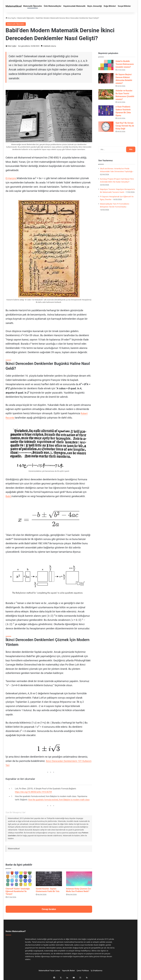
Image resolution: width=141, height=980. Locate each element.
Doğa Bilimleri (110, 6)
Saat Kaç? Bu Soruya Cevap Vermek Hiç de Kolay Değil (125, 126)
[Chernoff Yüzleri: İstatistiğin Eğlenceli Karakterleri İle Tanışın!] (19, 879)
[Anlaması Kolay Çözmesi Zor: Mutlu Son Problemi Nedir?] (79, 879)
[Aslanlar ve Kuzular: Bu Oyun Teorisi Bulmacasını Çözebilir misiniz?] (106, 94)
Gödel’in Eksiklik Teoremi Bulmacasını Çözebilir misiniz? (125, 64)
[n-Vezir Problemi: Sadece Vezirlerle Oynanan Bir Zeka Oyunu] (106, 111)
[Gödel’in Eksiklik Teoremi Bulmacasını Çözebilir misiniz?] (106, 65)
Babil (9, 496)
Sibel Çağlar (12, 46)
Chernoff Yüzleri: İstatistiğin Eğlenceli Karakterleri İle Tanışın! (18, 891)
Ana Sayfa (11, 18)
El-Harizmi (12, 178)
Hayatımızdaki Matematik (74, 6)
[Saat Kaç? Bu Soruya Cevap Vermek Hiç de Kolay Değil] (106, 127)
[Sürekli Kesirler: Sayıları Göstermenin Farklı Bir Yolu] (49, 879)
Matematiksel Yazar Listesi (49, 971)
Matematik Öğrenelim (32, 6)
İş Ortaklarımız (97, 971)
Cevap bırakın (49, 909)
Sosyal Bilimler (124, 6)
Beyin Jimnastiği (95, 6)
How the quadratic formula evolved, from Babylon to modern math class (59, 800)
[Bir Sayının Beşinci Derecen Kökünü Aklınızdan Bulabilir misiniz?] (106, 78)
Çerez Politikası (83, 971)
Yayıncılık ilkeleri (68, 971)
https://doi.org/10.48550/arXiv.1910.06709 (33, 792)
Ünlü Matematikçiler (53, 6)
